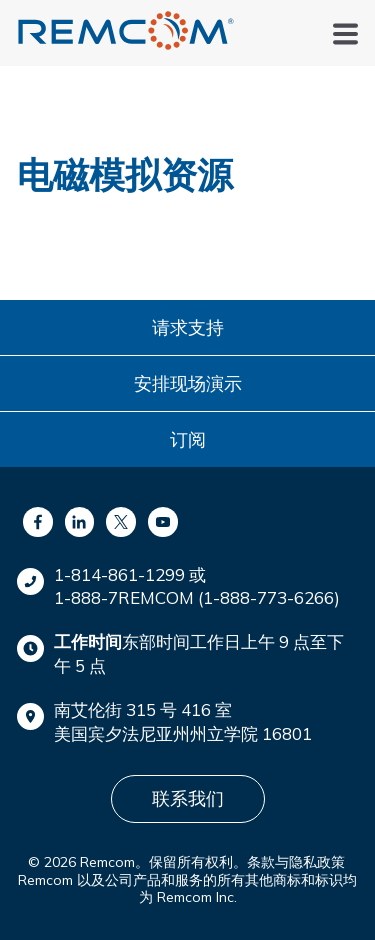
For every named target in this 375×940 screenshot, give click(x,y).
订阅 (188, 439)
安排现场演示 (188, 383)
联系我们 (188, 798)
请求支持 (188, 327)
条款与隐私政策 (296, 862)
